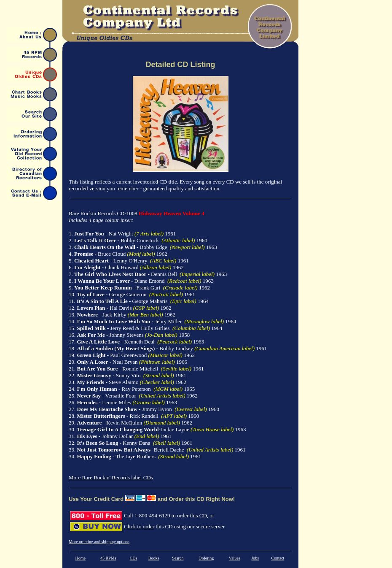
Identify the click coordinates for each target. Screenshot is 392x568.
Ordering (206, 558)
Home (80, 558)
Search (178, 558)
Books (154, 558)
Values (235, 558)
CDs (134, 558)
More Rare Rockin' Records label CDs (111, 477)
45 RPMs (108, 558)
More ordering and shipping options (99, 542)
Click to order (139, 526)
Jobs (255, 558)
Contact (278, 558)
